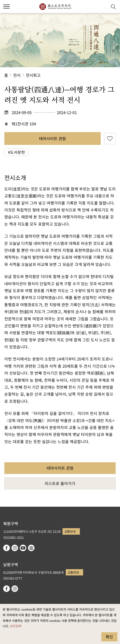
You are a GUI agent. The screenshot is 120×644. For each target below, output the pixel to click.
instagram (15, 548)
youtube (23, 548)
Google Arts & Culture (31, 548)
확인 (109, 637)
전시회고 (33, 75)
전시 (17, 75)
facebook (7, 548)
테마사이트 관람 (53, 138)
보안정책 (16, 626)
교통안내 (70, 531)
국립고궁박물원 (55, 7)
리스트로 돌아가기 (60, 483)
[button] (103, 7)
